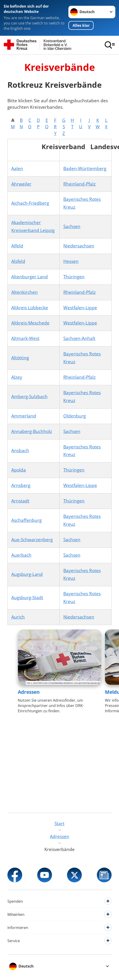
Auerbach (21, 555)
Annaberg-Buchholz (32, 431)
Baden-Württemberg (85, 168)
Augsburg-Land (27, 574)
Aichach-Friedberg (30, 203)
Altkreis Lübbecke (30, 308)
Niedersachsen (79, 246)
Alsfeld (18, 261)
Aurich (18, 617)
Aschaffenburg (26, 520)
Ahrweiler (21, 184)
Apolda (19, 470)
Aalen (17, 168)
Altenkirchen (24, 292)
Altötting (20, 358)
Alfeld (17, 246)
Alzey (17, 377)
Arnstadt (20, 501)
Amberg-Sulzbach (29, 397)
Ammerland (24, 416)
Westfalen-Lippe (80, 308)
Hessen (71, 261)
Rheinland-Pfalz (79, 184)
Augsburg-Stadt (27, 598)
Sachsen (72, 226)
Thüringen (74, 277)
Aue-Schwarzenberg (32, 540)
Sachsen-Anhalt (79, 338)
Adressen (29, 692)
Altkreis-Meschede (30, 323)
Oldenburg (75, 416)
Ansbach (20, 451)
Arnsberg (21, 485)
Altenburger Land (30, 277)
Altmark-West (25, 338)
